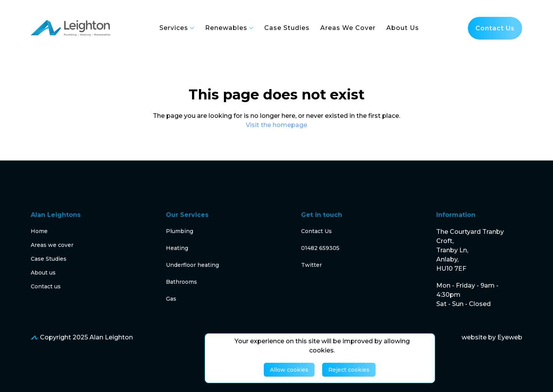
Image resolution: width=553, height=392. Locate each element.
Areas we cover (52, 245)
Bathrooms (181, 282)
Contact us (495, 28)
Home (39, 231)
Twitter (311, 265)
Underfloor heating (192, 265)
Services (177, 28)
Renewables (229, 28)
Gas (171, 299)
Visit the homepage (276, 125)
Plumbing (180, 231)
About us (43, 273)
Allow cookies (289, 370)
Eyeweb (510, 337)
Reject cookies (349, 370)
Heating (177, 248)
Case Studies (49, 259)
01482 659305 (320, 248)
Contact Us (316, 231)
